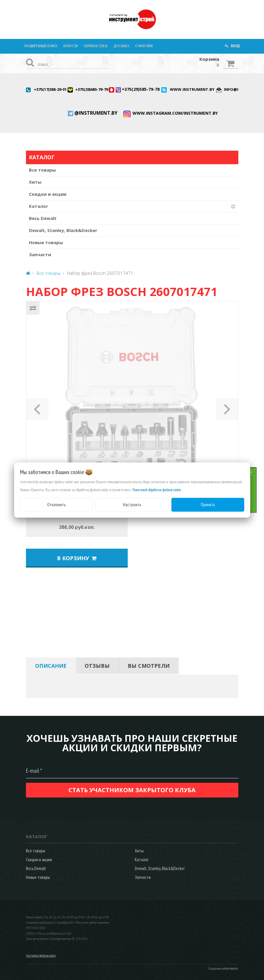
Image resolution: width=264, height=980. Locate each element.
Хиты (35, 182)
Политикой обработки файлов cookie (157, 490)
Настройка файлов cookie (41, 956)
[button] (37, 407)
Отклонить (56, 505)
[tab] (51, 666)
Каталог (38, 206)
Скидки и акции (48, 194)
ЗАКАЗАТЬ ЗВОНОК (256, 494)
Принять (208, 505)
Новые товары (46, 242)
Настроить (132, 505)
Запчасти (40, 254)
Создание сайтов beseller (223, 969)
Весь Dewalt (43, 218)
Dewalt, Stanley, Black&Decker (63, 230)
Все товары (42, 170)
